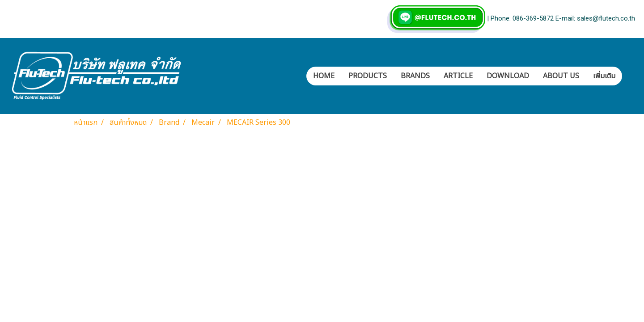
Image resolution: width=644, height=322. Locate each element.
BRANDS (415, 76)
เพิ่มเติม (604, 76)
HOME (324, 76)
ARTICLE (458, 76)
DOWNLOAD (508, 76)
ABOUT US (561, 76)
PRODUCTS (368, 76)
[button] (630, 76)
